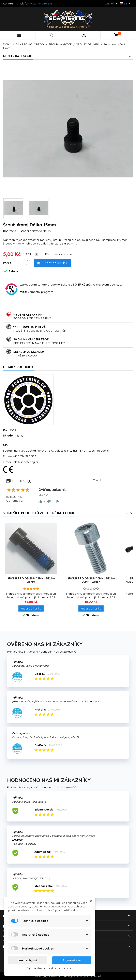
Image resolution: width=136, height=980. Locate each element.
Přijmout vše (72, 960)
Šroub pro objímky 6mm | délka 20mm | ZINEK (91, 580)
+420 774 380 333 (41, 3)
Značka (26, 231)
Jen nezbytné (28, 960)
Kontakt (8, 3)
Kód (6, 231)
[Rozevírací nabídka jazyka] (126, 3)
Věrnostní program (40, 292)
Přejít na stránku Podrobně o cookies (50, 968)
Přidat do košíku (52, 263)
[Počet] (19, 263)
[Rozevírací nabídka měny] (111, 3)
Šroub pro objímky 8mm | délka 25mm (31, 580)
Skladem (9, 436)
